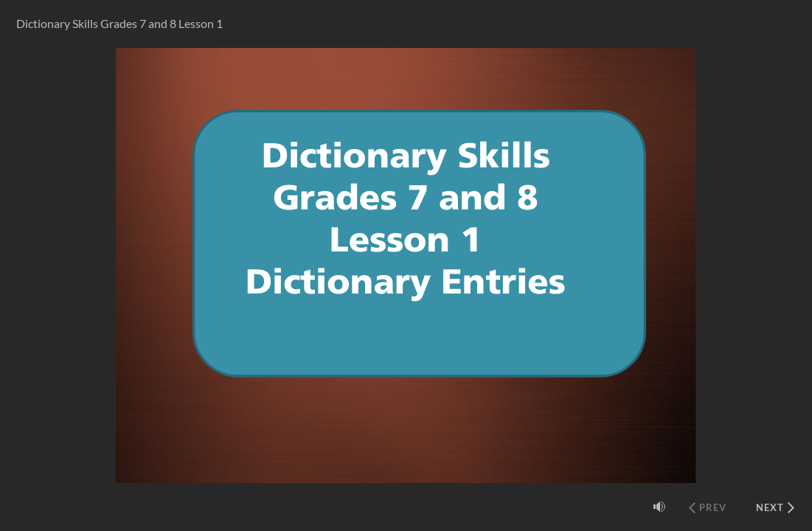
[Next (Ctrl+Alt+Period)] (775, 507)
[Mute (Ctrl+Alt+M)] (659, 507)
